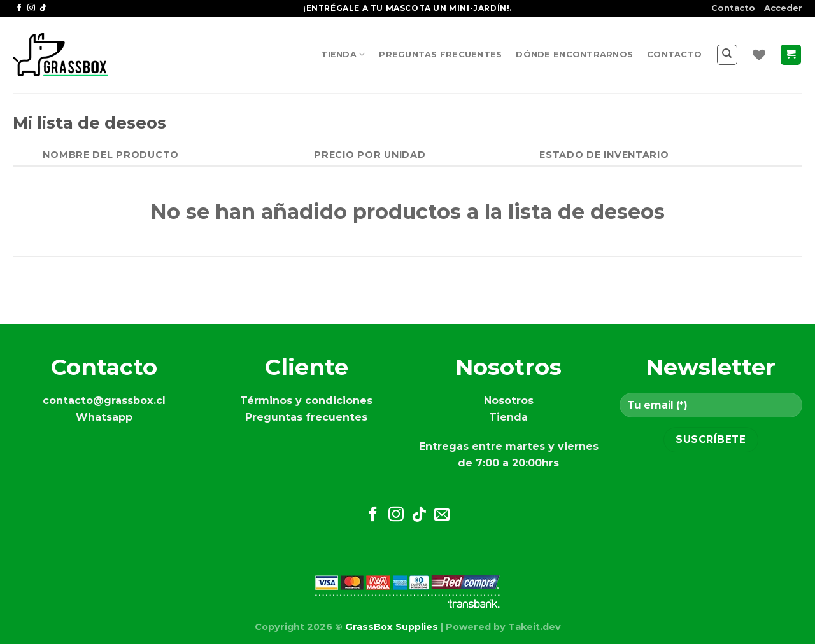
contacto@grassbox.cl (104, 401)
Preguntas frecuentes (440, 54)
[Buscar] (727, 55)
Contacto (733, 8)
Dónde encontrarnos (574, 54)
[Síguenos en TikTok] (43, 8)
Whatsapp (104, 417)
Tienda (343, 54)
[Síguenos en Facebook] (19, 8)
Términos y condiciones (306, 401)
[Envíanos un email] (442, 515)
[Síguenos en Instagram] (31, 8)
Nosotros (509, 401)
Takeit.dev (535, 627)
